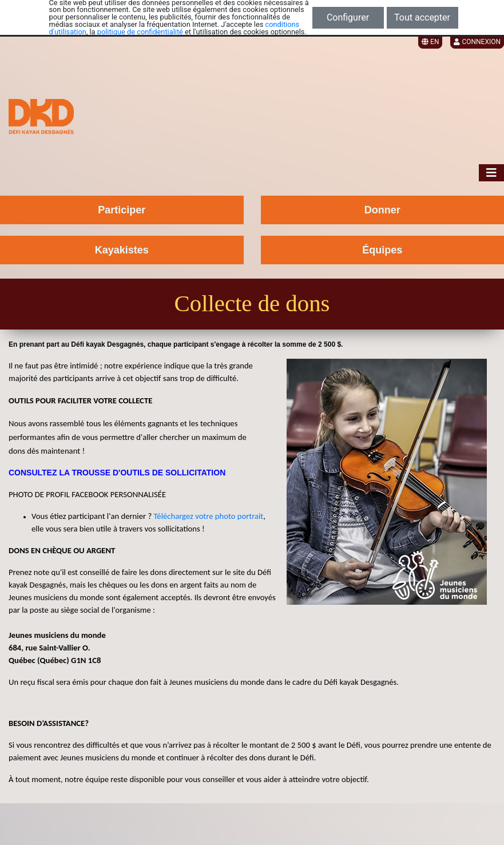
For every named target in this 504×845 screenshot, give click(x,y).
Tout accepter (422, 17)
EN (430, 42)
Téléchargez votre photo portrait (207, 516)
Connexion (477, 42)
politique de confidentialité (140, 32)
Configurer (348, 17)
